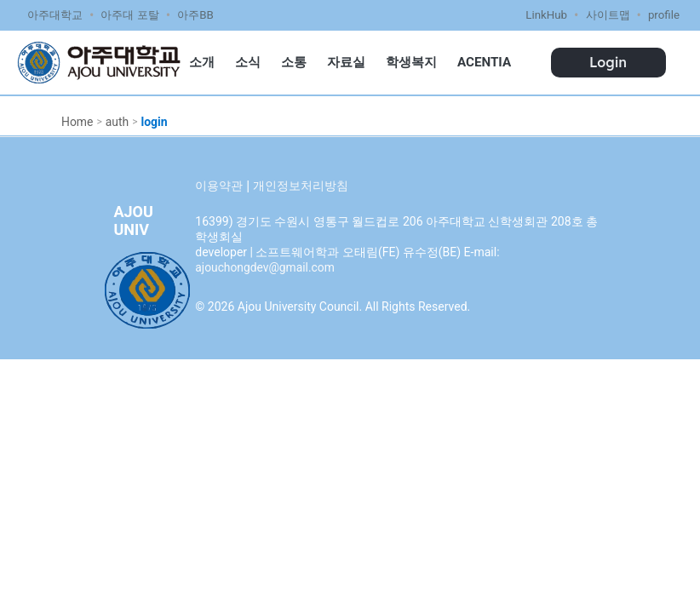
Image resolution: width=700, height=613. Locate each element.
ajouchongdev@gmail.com (266, 267)
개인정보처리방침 (301, 186)
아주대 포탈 (129, 15)
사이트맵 (608, 15)
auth (118, 122)
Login (608, 62)
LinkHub (546, 15)
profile (664, 15)
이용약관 (219, 186)
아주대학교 (55, 15)
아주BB (195, 15)
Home (77, 122)
